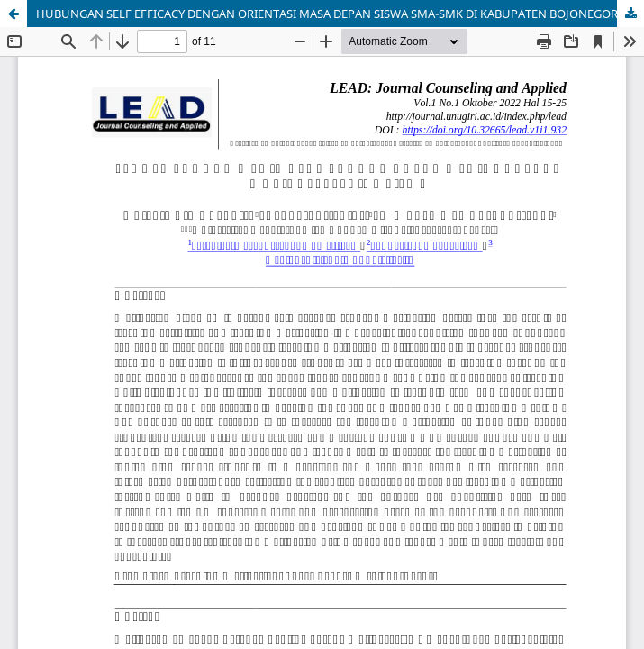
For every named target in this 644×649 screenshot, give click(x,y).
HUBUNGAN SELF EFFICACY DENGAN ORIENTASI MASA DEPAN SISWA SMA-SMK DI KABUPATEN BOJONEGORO (331, 14)
